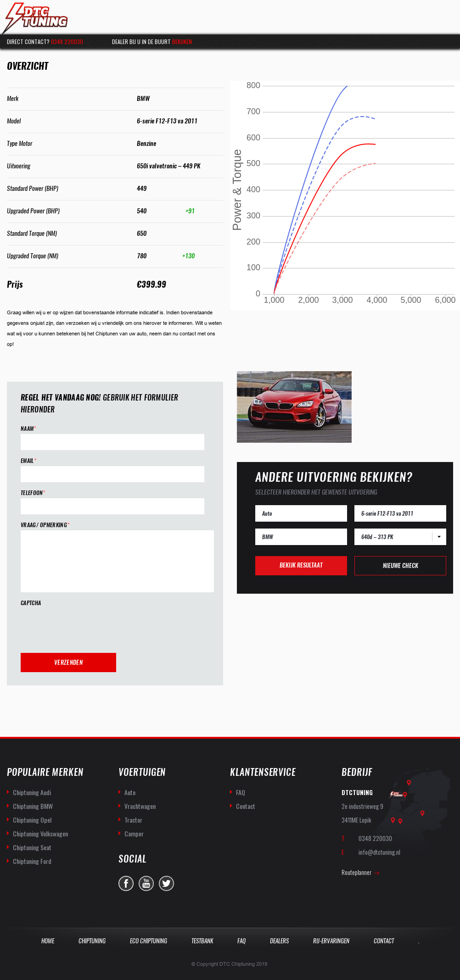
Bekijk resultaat (301, 565)
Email (28, 461)
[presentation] (90, 626)
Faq (241, 941)
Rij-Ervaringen (331, 941)
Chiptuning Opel (32, 820)
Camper (134, 833)
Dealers (279, 941)
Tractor (133, 820)
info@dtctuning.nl (379, 852)
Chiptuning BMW (33, 806)
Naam (28, 429)
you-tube (146, 883)
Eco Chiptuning (149, 941)
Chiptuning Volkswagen (40, 833)
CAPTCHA (31, 603)
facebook (126, 883)
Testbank (202, 941)
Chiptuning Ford (32, 861)
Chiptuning (92, 941)
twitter (166, 883)
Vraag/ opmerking (45, 525)
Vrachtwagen (140, 806)
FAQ (241, 792)
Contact (246, 806)
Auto (130, 792)
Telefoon (33, 493)
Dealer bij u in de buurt (152, 42)
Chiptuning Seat (32, 847)
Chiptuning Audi (32, 792)
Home (48, 941)
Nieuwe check (401, 565)
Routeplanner (356, 872)
